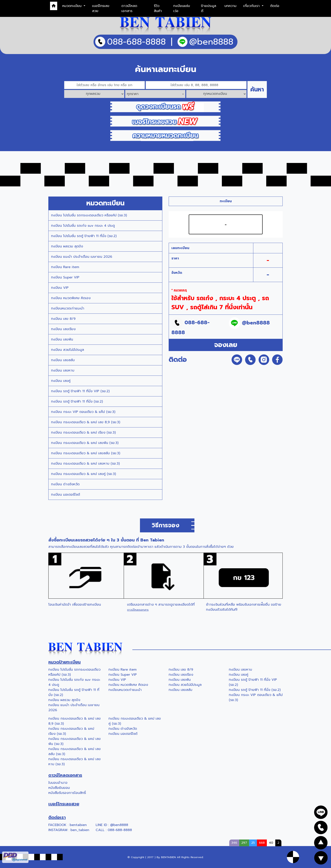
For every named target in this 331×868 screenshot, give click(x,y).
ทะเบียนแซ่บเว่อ (182, 8)
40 (271, 843)
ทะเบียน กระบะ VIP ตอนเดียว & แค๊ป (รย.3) (83, 412)
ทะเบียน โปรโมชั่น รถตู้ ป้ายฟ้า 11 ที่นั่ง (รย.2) (84, 236)
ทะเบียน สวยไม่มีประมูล (68, 350)
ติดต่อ (275, 6)
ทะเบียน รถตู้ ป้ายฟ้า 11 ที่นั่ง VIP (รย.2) (80, 391)
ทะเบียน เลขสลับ (63, 360)
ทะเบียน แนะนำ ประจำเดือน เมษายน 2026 (82, 257)
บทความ (230, 6)
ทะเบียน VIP (60, 288)
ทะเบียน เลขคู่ (61, 381)
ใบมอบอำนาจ (58, 783)
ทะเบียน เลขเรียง (63, 329)
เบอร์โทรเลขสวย (101, 8)
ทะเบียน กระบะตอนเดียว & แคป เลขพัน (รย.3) (85, 443)
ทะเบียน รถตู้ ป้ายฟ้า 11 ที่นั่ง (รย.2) (77, 401)
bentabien (78, 825)
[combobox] (155, 94)
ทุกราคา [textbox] (133, 94)
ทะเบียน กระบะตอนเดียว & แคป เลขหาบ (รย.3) (85, 464)
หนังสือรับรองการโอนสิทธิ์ (67, 793)
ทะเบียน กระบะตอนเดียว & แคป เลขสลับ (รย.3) (86, 453)
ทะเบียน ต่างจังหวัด (65, 484)
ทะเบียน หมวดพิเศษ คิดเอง (71, 298)
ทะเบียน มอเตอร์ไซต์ (66, 495)
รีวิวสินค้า (158, 8)
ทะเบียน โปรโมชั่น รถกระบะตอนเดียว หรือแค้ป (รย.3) (89, 215)
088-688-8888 (120, 830)
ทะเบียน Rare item (65, 267)
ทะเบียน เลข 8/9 (63, 319)
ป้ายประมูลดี (209, 8)
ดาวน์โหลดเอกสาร (129, 8)
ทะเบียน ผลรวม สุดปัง (67, 246)
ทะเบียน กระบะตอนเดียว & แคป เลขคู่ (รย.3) (83, 474)
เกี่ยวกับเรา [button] (252, 6)
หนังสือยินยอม (59, 788)
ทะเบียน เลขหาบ (63, 370)
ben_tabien (80, 830)
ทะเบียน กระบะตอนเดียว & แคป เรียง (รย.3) (83, 433)
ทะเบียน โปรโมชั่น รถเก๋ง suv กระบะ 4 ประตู (83, 226)
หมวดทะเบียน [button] (73, 6)
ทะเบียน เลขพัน (62, 339)
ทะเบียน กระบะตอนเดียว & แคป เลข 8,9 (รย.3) (86, 422)
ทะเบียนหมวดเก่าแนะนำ (68, 308)
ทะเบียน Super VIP (65, 277)
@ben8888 (119, 825)
